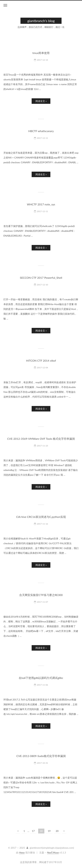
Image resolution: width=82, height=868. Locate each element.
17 (33, 831)
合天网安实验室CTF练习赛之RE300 (41, 595)
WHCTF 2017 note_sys (41, 204)
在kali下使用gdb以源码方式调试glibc (41, 678)
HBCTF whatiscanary (41, 131)
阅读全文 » (41, 101)
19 (49, 831)
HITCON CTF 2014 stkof (41, 361)
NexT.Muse (53, 852)
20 (57, 831)
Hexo (22, 852)
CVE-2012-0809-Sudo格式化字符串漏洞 (41, 756)
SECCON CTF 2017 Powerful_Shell (41, 278)
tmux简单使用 (41, 53)
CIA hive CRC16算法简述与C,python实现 (41, 517)
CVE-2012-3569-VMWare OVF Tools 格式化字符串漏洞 (41, 439)
